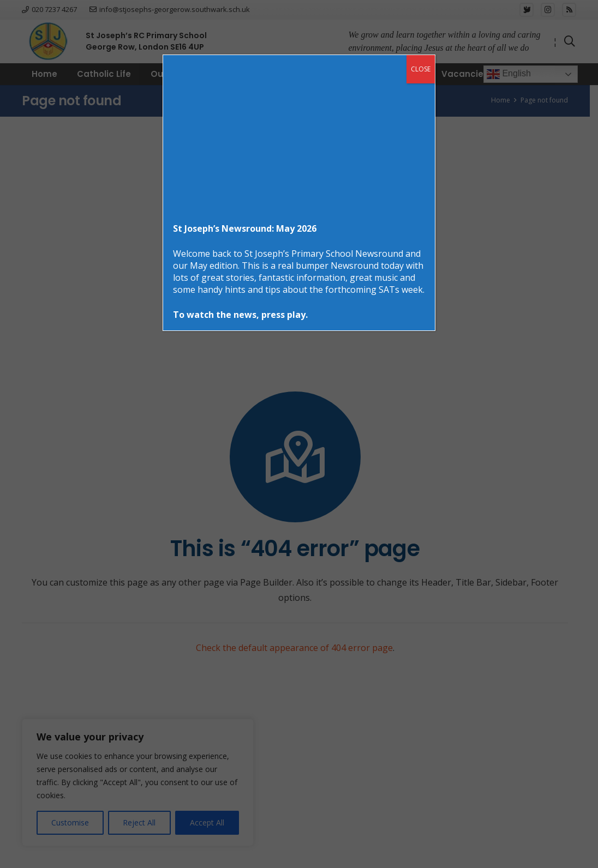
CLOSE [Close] (421, 69)
